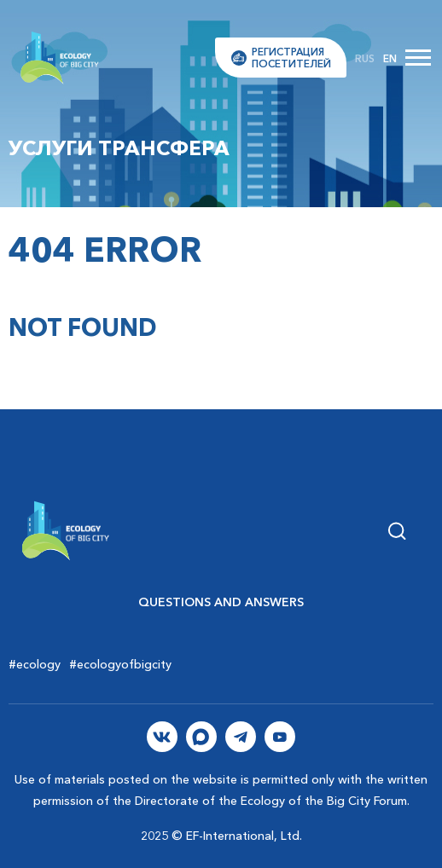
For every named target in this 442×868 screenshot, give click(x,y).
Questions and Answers (221, 602)
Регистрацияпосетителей (291, 57)
